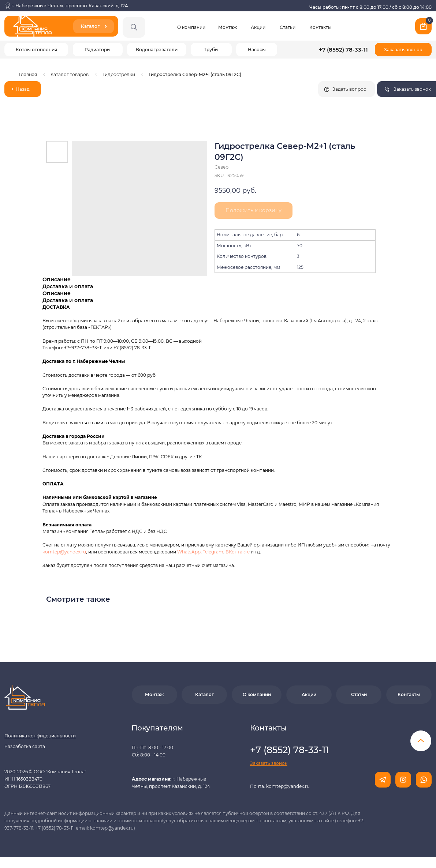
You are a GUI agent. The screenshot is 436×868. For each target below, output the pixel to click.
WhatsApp (189, 552)
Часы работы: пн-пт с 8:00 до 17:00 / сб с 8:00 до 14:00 (370, 7)
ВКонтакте (238, 552)
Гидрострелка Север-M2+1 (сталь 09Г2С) (195, 74)
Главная (28, 74)
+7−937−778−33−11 (83, 348)
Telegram (213, 552)
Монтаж (228, 27)
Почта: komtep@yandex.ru (280, 786)
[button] (403, 50)
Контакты (321, 27)
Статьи (288, 27)
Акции (258, 27)
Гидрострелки (119, 74)
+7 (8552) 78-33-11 (343, 50)
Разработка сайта (25, 746)
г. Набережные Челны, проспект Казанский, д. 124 (70, 6)
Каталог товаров (70, 74)
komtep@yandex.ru (64, 552)
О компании (191, 27)
